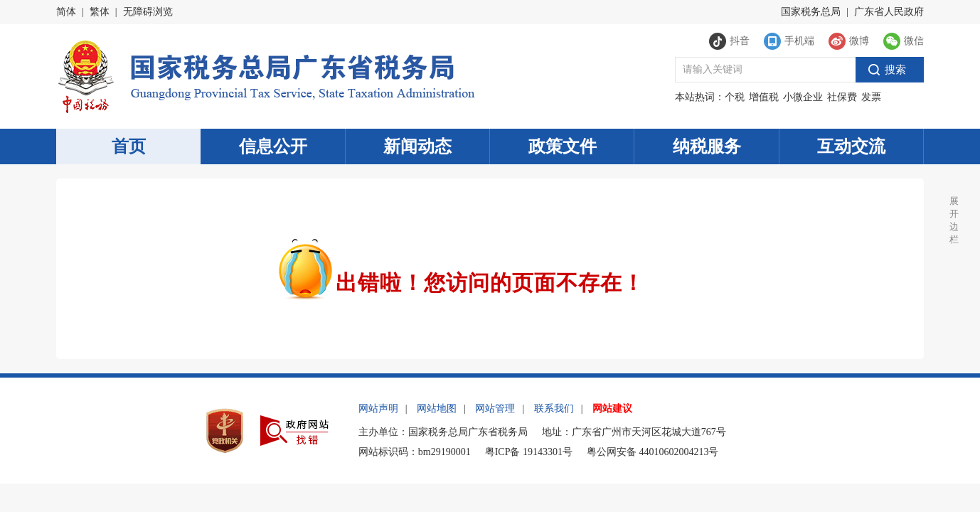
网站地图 (437, 409)
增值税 (764, 97)
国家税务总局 (811, 12)
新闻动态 (417, 146)
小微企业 (803, 97)
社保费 (842, 97)
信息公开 (273, 146)
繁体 (100, 12)
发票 (871, 97)
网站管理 (495, 409)
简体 (66, 12)
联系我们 (554, 409)
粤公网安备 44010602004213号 (653, 452)
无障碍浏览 (148, 12)
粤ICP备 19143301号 (529, 452)
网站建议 (612, 409)
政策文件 (563, 146)
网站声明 (378, 409)
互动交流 (851, 146)
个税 (735, 97)
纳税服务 (707, 146)
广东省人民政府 (889, 12)
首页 (129, 146)
